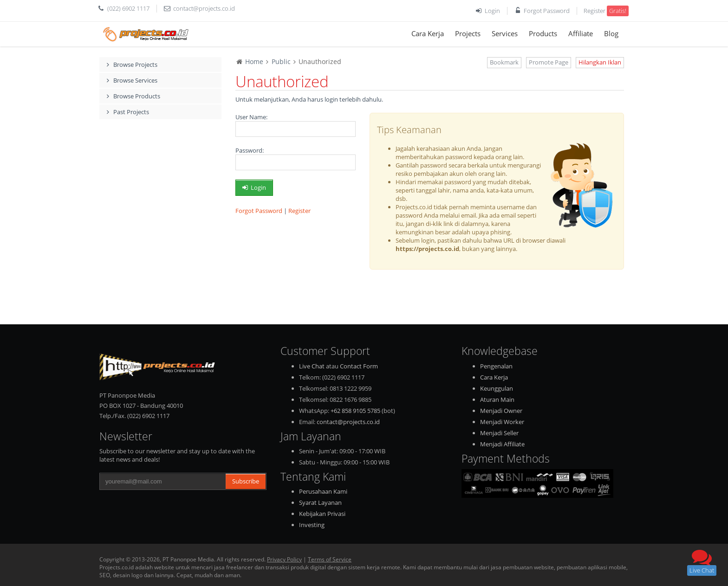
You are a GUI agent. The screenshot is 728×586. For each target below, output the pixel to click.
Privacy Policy (284, 559)
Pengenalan (496, 366)
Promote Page (549, 62)
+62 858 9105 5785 (355, 411)
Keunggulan (497, 388)
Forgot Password (547, 11)
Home (254, 61)
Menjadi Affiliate (502, 444)
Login (492, 11)
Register (595, 11)
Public (281, 61)
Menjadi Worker (502, 422)
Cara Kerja (494, 377)
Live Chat (312, 366)
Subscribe (246, 481)
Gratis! (618, 11)
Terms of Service (330, 559)
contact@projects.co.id (204, 8)
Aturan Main (497, 399)
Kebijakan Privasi (322, 514)
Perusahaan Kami (323, 491)
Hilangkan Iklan (600, 62)
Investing (312, 525)
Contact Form (359, 366)
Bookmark (504, 62)
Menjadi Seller (499, 433)
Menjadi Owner (501, 411)
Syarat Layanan (320, 502)
